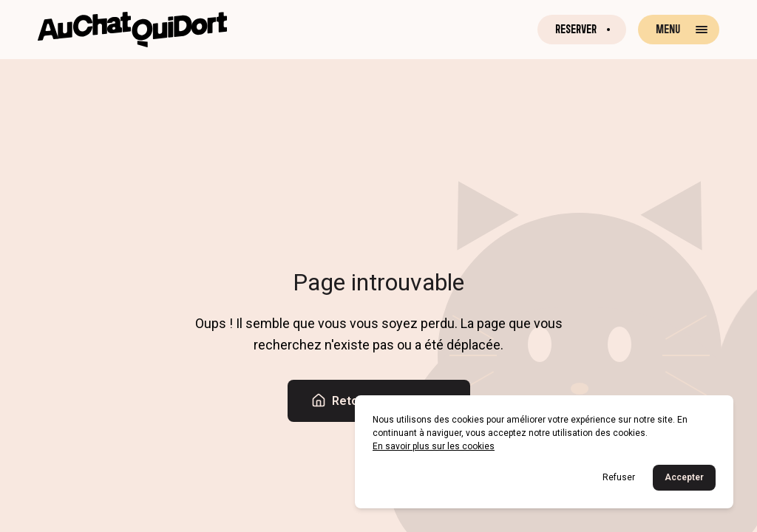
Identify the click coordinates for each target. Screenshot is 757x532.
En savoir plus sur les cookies (434, 446)
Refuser (619, 477)
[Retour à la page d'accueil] (132, 30)
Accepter (684, 477)
